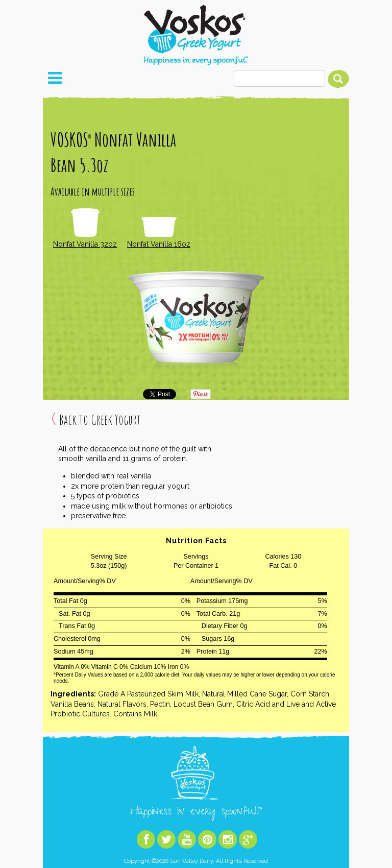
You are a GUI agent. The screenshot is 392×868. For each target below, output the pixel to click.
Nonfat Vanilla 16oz (159, 233)
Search (338, 79)
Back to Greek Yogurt (100, 420)
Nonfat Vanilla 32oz (85, 228)
